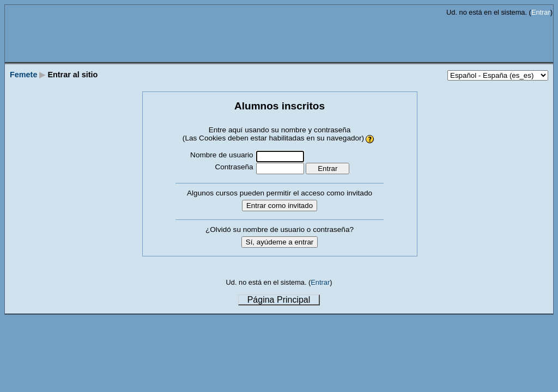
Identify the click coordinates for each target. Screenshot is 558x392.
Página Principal (279, 300)
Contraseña (234, 167)
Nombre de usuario (222, 155)
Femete (23, 75)
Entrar (541, 12)
